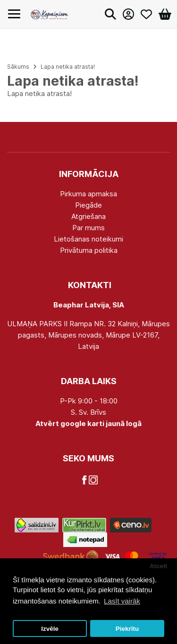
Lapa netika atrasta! (68, 67)
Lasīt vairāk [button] (122, 601)
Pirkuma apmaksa (88, 194)
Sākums (18, 67)
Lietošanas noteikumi (88, 239)
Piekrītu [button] (127, 629)
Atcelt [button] (159, 566)
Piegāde (88, 205)
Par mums (88, 228)
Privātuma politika (89, 250)
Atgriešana (88, 216)
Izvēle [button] (50, 629)
